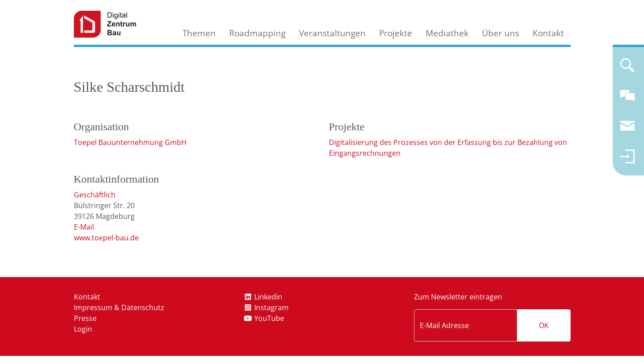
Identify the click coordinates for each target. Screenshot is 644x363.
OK (544, 325)
